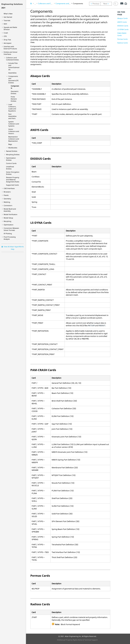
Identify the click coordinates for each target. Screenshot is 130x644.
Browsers (7, 192)
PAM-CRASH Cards (122, 34)
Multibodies (13, 148)
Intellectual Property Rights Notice (70, 640)
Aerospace (8, 43)
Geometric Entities (15, 92)
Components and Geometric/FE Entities (13, 79)
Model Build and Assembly (10, 210)
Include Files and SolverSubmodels (14, 66)
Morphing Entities (13, 154)
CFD (5, 36)
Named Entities (12, 151)
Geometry (7, 199)
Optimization (9, 225)
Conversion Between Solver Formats (11, 229)
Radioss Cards (123, 43)
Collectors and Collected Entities (12, 59)
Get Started (8, 17)
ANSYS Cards (122, 22)
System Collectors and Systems (14, 124)
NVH (5, 24)
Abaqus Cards (122, 18)
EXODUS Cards (123, 26)
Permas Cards (122, 39)
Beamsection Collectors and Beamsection (14, 139)
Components (78, 3)
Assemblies (12, 73)
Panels (6, 195)
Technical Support (91, 640)
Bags (10, 144)
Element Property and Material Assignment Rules (13, 180)
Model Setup (8, 218)
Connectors (8, 205)
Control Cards (11, 163)
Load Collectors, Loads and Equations (12, 108)
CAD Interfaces (9, 188)
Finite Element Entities (14, 99)
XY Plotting (8, 233)
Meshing (7, 202)
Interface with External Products (10, 48)
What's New (8, 14)
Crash (6, 33)
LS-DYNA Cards (123, 29)
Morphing (7, 221)
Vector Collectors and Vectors (14, 131)
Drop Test (7, 40)
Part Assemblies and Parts (12, 116)
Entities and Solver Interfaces (11, 53)
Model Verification (11, 214)
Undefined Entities (10, 168)
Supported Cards (12, 185)
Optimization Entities (11, 159)
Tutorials (7, 20)
